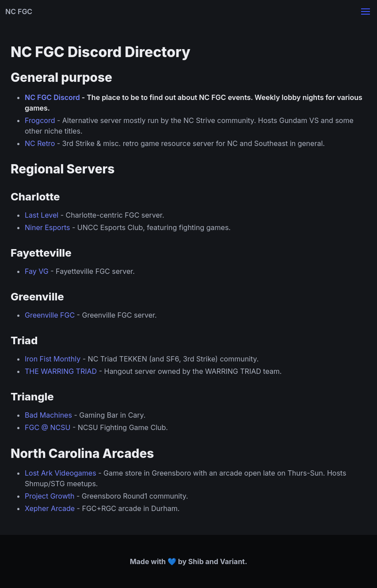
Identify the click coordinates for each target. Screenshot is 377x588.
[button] (366, 12)
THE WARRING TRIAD (61, 371)
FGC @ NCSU (48, 427)
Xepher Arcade (50, 508)
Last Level (42, 215)
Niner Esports (47, 227)
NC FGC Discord (52, 97)
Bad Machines (48, 415)
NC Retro (40, 143)
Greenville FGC (50, 315)
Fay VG (37, 271)
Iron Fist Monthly (53, 359)
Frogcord (40, 120)
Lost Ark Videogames (61, 473)
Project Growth (50, 496)
